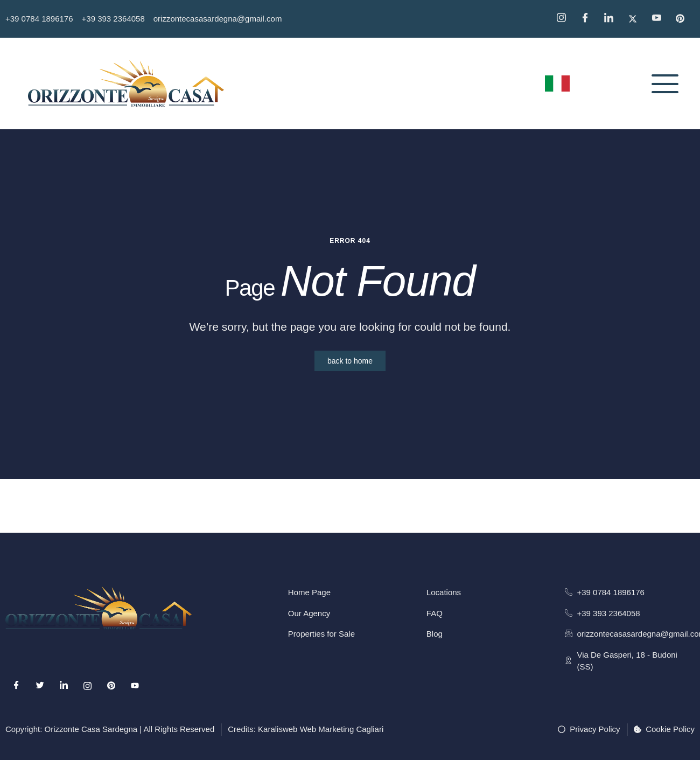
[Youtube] (135, 686)
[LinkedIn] (64, 686)
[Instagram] (565, 19)
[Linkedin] (612, 19)
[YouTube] (660, 19)
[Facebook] (589, 19)
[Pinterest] (684, 19)
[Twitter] (636, 19)
